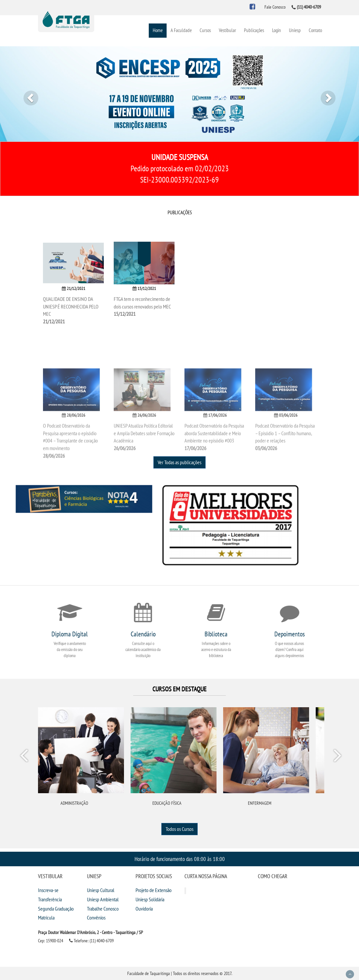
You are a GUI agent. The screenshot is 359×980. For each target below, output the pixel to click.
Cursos (205, 30)
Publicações (254, 30)
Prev (25, 757)
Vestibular (227, 30)
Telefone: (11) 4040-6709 (91, 941)
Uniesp (295, 30)
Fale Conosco (275, 7)
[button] (27, 94)
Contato (315, 30)
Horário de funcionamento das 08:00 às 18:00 (180, 859)
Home (158, 30)
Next (337, 757)
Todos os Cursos (179, 829)
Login (277, 30)
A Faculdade (181, 30)
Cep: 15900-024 (51, 941)
